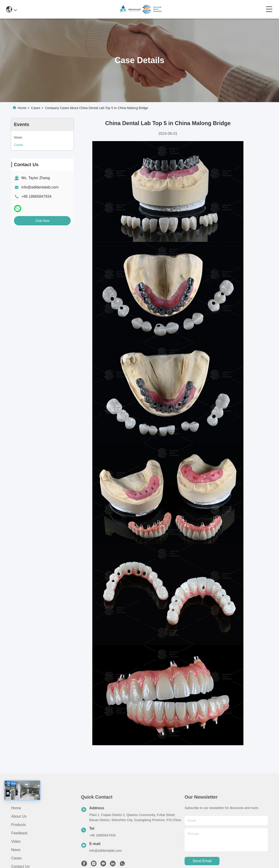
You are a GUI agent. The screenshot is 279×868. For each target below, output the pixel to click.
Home (22, 108)
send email (202, 861)
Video (16, 841)
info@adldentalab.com (40, 187)
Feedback (19, 833)
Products (18, 825)
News (16, 850)
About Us (19, 816)
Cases (36, 108)
